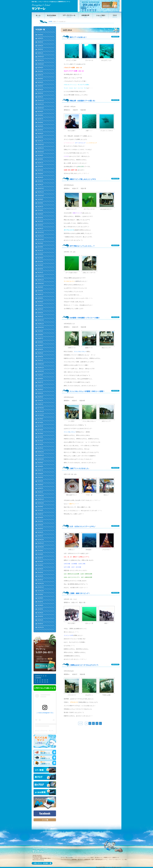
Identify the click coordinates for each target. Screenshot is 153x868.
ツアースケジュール (80, 857)
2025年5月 (40, 82)
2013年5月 (40, 609)
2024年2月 (40, 137)
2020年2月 (40, 313)
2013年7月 (40, 602)
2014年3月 (40, 572)
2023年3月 (40, 177)
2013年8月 (40, 598)
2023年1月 (40, 185)
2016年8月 (40, 466)
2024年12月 (41, 101)
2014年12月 (41, 540)
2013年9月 (40, 594)
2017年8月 (40, 423)
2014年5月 (40, 565)
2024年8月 (40, 115)
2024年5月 (40, 126)
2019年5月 (40, 346)
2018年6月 (40, 386)
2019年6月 (40, 342)
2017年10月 (41, 415)
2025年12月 (41, 57)
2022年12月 (41, 188)
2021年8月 (40, 247)
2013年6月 (40, 605)
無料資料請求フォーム (101, 860)
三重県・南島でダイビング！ (80, 593)
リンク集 (124, 860)
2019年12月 (41, 320)
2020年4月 (40, 305)
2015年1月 (40, 536)
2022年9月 (40, 199)
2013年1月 (40, 624)
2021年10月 (41, 240)
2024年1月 (40, 141)
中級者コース (107, 857)
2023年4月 (40, 174)
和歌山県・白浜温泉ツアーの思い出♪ (83, 101)
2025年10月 (41, 64)
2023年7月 (40, 163)
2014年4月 (40, 569)
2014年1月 (40, 580)
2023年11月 (41, 148)
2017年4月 (40, 437)
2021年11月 (41, 236)
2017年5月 (40, 434)
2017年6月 (40, 430)
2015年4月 (40, 525)
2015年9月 (40, 507)
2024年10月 (41, 108)
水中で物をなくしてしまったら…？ (82, 246)
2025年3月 (40, 90)
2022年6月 (40, 210)
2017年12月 (41, 408)
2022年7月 (40, 207)
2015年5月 (40, 521)
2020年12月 (41, 276)
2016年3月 (40, 485)
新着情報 (74, 860)
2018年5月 (40, 390)
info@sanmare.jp (44, 661)
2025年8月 (40, 71)
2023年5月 (40, 170)
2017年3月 (40, 441)
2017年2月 (40, 444)
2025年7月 (40, 75)
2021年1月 (40, 272)
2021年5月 (40, 258)
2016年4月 (40, 481)
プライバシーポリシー (114, 860)
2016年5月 (40, 477)
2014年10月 (41, 547)
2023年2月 (40, 181)
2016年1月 (40, 492)
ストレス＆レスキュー (80, 352)
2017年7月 (40, 426)
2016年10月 (41, 459)
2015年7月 (40, 514)
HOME (50, 22)
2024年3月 (40, 134)
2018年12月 (41, 364)
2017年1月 (40, 448)
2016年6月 (40, 474)
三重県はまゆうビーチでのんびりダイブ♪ (84, 665)
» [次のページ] (100, 723)
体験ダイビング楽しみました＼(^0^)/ (83, 179)
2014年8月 (40, 554)
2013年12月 (41, 583)
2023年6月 (40, 166)
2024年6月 (40, 123)
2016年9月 (40, 463)
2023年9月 (40, 155)
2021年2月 (40, 269)
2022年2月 (40, 225)
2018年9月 (40, 375)
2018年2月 (40, 401)
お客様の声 (87, 860)
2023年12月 (41, 145)
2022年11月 (41, 192)
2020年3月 (40, 309)
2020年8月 (40, 291)
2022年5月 (40, 214)
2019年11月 (41, 324)
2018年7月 (40, 382)
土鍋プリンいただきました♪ (79, 468)
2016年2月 (40, 488)
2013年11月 (41, 587)
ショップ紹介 (90, 857)
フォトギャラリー (66, 860)
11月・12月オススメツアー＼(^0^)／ (83, 526)
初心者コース (98, 857)
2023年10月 (41, 152)
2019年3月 (40, 353)
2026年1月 (40, 53)
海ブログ (80, 860)
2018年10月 (41, 371)
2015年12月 (41, 496)
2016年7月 (40, 470)
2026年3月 (40, 46)
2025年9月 (40, 68)
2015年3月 (40, 529)
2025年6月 (40, 79)
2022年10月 (41, 196)
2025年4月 (40, 86)
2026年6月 (40, 35)
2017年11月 (41, 412)
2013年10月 (41, 591)
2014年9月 (40, 551)
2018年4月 (40, 393)
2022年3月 (40, 221)
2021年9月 (40, 243)
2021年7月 (40, 251)
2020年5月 (40, 302)
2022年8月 (40, 203)
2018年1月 (40, 404)
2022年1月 (40, 229)
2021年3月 (40, 265)
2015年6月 (40, 518)
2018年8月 (40, 379)
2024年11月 (41, 104)
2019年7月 (40, 338)
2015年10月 (41, 503)
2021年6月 (40, 254)
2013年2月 (40, 620)
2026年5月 (40, 38)
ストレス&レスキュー (70, 432)
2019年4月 (40, 349)
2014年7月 (40, 558)
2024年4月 (40, 130)
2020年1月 (40, 316)
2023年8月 (40, 159)
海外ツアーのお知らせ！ (78, 37)
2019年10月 (41, 327)
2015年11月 (41, 499)
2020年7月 (40, 294)
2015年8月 (40, 510)
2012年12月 (41, 627)
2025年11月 (41, 60)
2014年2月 (40, 576)
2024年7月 (40, 119)
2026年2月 (40, 49)
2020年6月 (40, 298)
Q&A (93, 860)
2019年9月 (40, 331)
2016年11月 (41, 455)
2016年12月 (41, 452)
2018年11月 (41, 368)
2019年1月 (40, 360)
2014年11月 (41, 543)
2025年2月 (40, 93)
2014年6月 (40, 561)
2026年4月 (40, 42)
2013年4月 (40, 613)
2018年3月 (40, 397)
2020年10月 (41, 283)
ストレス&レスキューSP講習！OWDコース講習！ (87, 391)
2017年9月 (40, 419)
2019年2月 (40, 357)
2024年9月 (40, 112)
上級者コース (116, 857)
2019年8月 (40, 335)
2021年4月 (40, 262)
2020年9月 (40, 287)
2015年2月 (40, 532)
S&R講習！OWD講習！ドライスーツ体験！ (85, 318)
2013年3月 (40, 616)
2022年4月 (40, 218)
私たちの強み (69, 857)
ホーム (63, 857)
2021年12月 (41, 232)
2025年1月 (40, 97)
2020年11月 (41, 280)
